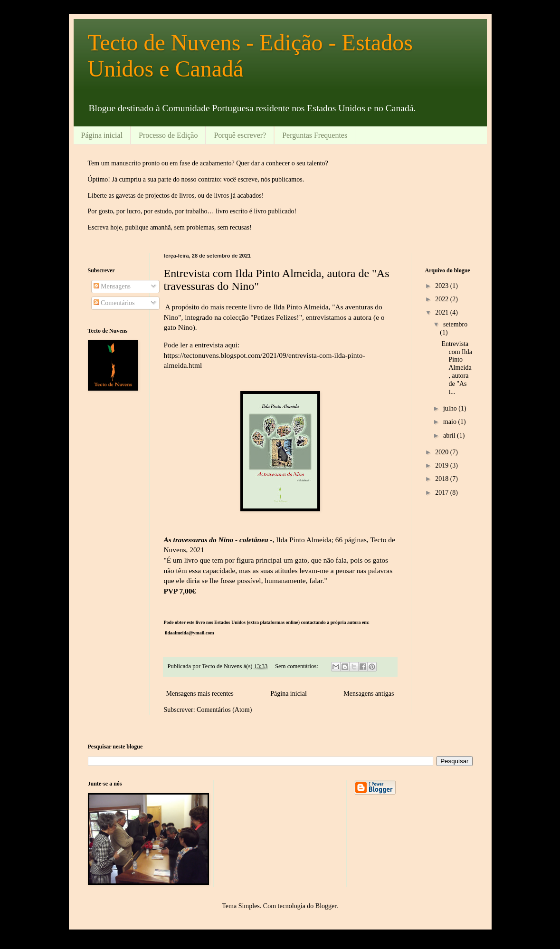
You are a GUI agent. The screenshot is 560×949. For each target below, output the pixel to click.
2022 (443, 299)
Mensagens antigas (369, 694)
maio (451, 422)
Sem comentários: (297, 666)
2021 (443, 312)
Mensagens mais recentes (200, 694)
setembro (455, 324)
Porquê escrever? (240, 135)
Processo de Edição (168, 135)
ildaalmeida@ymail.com (189, 633)
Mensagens (112, 286)
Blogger (326, 906)
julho (451, 408)
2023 (443, 286)
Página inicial (102, 135)
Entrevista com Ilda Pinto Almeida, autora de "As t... (456, 368)
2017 (443, 493)
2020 (443, 452)
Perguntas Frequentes (315, 135)
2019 (443, 465)
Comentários (114, 303)
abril (450, 436)
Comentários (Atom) (224, 710)
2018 (443, 479)
